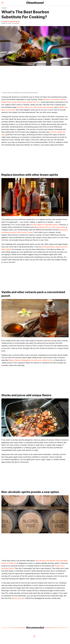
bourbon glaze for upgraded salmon (44, 225)
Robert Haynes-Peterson (11, 22)
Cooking (4, 8)
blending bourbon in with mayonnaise (51, 227)
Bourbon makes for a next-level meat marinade (35, 107)
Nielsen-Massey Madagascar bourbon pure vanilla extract (31, 360)
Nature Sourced (18, 598)
